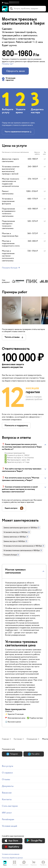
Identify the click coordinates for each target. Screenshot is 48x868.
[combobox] (27, 9)
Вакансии (7, 793)
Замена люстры (10, 541)
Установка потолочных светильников (18, 546)
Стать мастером (10, 806)
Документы (8, 786)
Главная (5, 739)
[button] (24, 3)
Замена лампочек (10, 537)
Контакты (7, 799)
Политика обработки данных (12, 858)
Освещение (32, 739)
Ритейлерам (8, 819)
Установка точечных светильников (17, 551)
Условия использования (11, 854)
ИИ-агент (7, 813)
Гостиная (18, 739)
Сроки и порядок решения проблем (34, 398)
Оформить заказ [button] (15, 71)
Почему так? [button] (8, 64)
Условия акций (9, 826)
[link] (21, 528)
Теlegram (12, 754)
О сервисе (7, 773)
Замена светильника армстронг (16, 528)
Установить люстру (11, 532)
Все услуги (7, 766)
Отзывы (6, 779)
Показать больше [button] (11, 555)
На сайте (34, 754)
